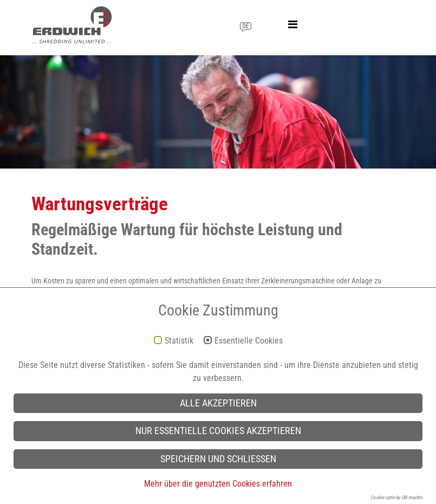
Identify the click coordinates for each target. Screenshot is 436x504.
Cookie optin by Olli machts (396, 497)
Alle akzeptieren (218, 403)
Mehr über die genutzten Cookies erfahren (218, 484)
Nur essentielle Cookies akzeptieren (218, 431)
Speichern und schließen (218, 459)
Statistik (179, 341)
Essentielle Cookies (249, 341)
